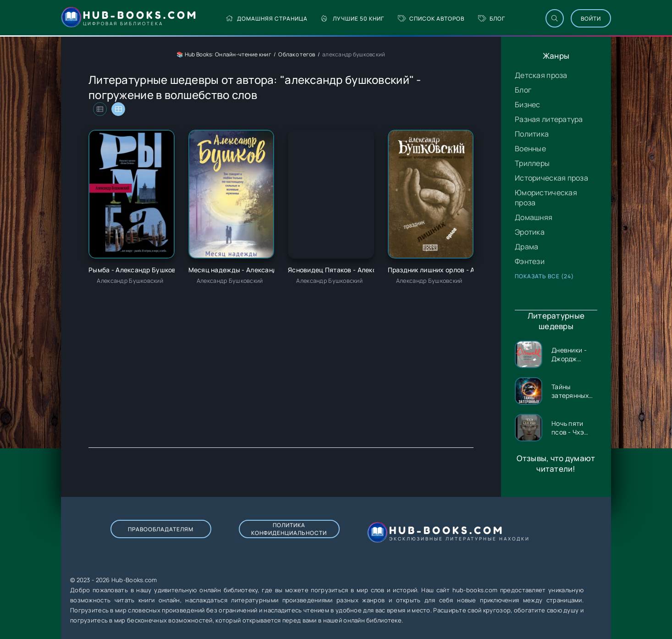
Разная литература (549, 119)
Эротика (530, 232)
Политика (532, 134)
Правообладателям (161, 529)
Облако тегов (297, 54)
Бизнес (528, 105)
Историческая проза (551, 178)
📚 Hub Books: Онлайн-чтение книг (224, 54)
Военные (530, 149)
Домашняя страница (267, 19)
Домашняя (534, 217)
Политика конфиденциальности (289, 529)
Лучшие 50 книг (353, 19)
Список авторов (431, 19)
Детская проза (541, 75)
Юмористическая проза (546, 198)
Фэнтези (530, 261)
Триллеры (532, 163)
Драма (526, 247)
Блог (492, 19)
